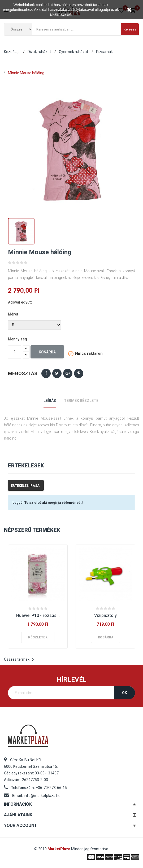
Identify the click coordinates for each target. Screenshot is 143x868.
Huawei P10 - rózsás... (38, 615)
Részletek (38, 637)
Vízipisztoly (105, 615)
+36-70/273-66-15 (51, 788)
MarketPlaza (59, 849)
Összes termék (20, 660)
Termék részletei (82, 401)
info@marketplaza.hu (42, 796)
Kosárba (47, 352)
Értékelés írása (25, 486)
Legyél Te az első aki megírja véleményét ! (48, 503)
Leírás (50, 401)
